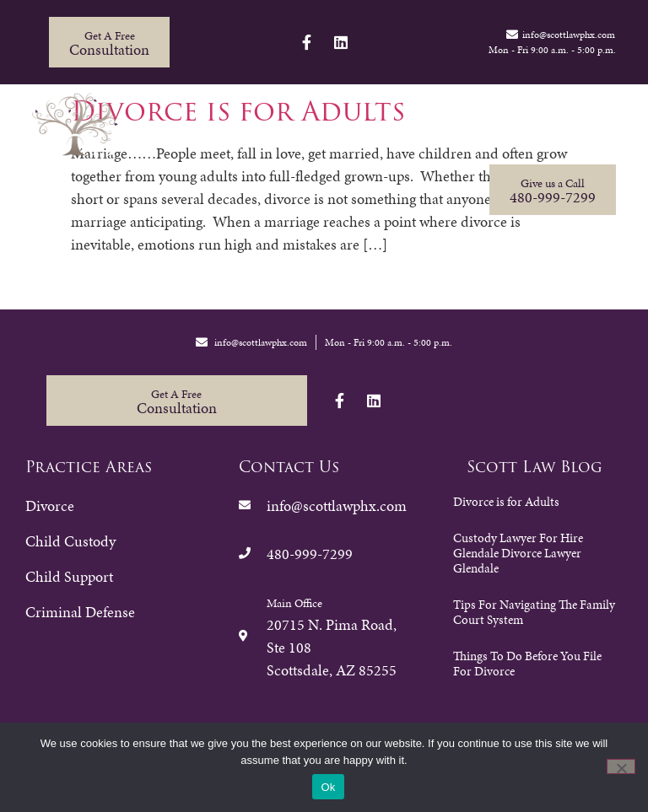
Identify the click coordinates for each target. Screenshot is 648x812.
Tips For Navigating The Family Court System (534, 612)
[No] (621, 766)
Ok (328, 787)
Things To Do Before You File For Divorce (527, 664)
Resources (453, 130)
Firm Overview (351, 130)
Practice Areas (229, 130)
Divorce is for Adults (506, 502)
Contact (537, 130)
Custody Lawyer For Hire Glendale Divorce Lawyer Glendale (518, 553)
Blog (604, 130)
